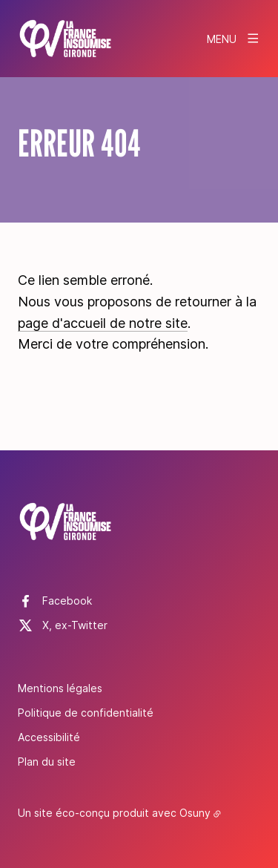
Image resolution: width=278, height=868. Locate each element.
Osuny (195, 813)
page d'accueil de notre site (103, 323)
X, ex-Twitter (75, 625)
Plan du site (47, 762)
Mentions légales (60, 688)
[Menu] (234, 39)
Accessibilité (49, 737)
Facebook (67, 601)
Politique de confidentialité (86, 713)
